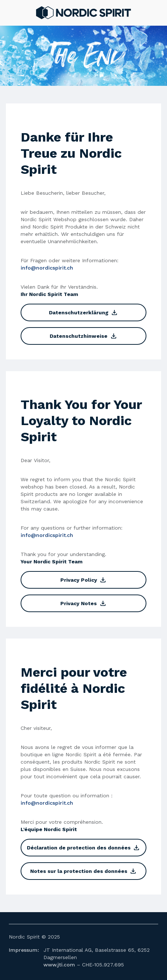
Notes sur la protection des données (83, 871)
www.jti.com (59, 965)
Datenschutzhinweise (83, 336)
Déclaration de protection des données (83, 848)
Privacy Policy (83, 580)
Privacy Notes (83, 603)
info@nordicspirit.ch (47, 268)
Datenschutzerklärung (83, 312)
